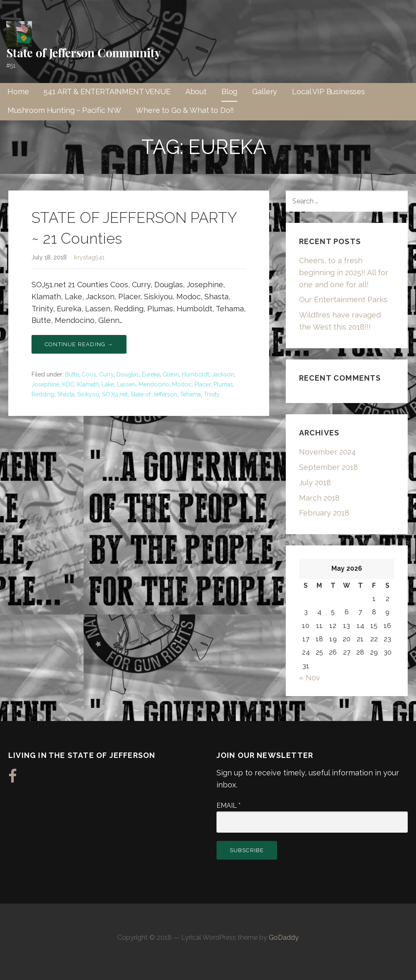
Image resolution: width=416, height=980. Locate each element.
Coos (89, 374)
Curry (106, 374)
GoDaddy (284, 937)
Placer (203, 384)
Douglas (128, 374)
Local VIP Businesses (328, 92)
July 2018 (315, 483)
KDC (68, 384)
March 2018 (319, 498)
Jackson (223, 374)
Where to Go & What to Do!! (185, 110)
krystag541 (89, 257)
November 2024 (327, 452)
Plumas (223, 384)
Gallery (265, 92)
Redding (43, 394)
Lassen (126, 384)
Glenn (171, 374)
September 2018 (328, 467)
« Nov (310, 678)
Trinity (212, 394)
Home (18, 92)
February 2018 (324, 513)
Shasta (66, 394)
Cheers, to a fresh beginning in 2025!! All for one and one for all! (344, 272)
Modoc (182, 384)
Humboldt (195, 374)
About (196, 92)
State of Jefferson (154, 394)
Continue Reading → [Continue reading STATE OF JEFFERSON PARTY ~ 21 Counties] (79, 344)
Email (229, 805)
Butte (72, 374)
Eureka (151, 374)
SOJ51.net (115, 394)
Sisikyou (88, 394)
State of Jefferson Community (84, 53)
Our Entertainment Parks (343, 299)
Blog (229, 92)
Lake (108, 384)
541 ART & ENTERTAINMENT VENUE (107, 92)
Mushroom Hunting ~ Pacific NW (64, 110)
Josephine (45, 384)
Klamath (88, 384)
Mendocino (154, 384)
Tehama (190, 394)
